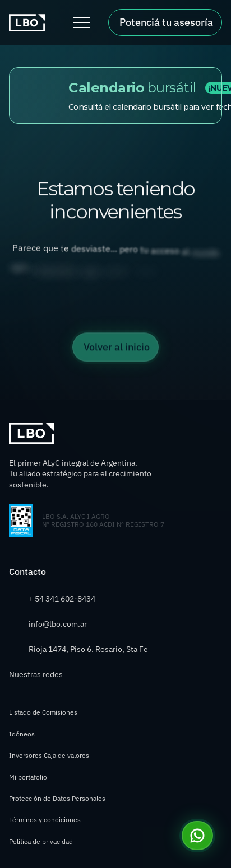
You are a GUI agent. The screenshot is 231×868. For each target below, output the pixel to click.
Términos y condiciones (45, 820)
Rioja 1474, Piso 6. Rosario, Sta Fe (88, 649)
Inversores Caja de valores (49, 755)
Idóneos (22, 734)
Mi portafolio (28, 777)
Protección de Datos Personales (57, 798)
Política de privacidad (41, 841)
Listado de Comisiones (43, 712)
